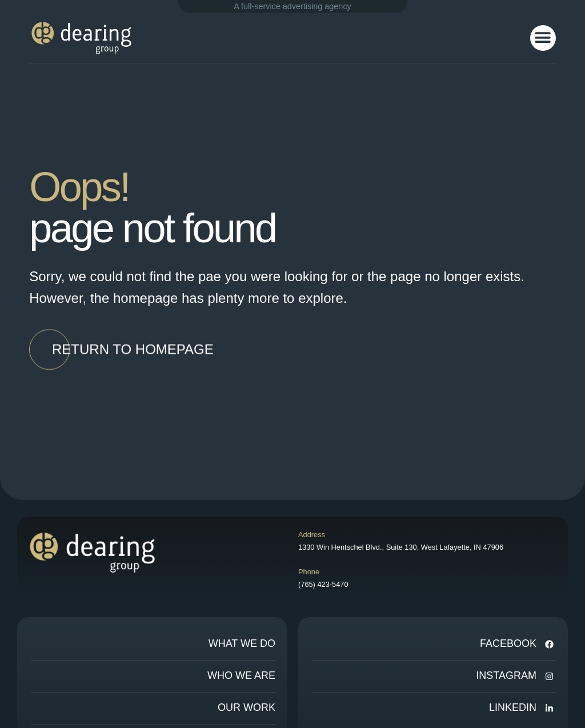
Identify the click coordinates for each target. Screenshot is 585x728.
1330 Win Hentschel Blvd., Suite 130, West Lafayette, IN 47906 (401, 547)
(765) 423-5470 (323, 584)
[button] (543, 38)
